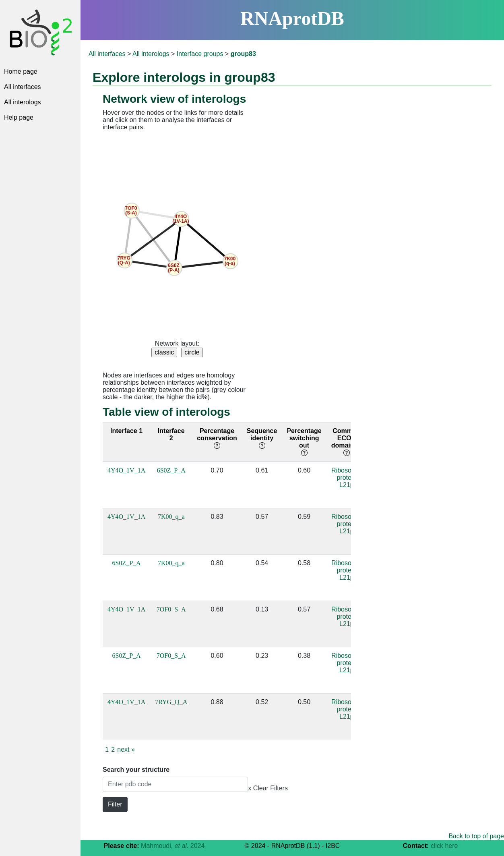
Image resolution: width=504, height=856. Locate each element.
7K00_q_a (171, 517)
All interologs (23, 102)
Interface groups (200, 54)
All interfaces (23, 87)
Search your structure (136, 770)
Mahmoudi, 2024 (173, 846)
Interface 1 (126, 431)
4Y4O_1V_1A (126, 470)
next (126, 749)
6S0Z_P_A (171, 470)
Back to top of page (476, 836)
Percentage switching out (304, 442)
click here (444, 846)
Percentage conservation (217, 438)
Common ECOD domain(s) (347, 442)
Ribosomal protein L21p (347, 478)
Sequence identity (262, 438)
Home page (21, 72)
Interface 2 (171, 434)
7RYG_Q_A (171, 702)
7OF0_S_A (171, 609)
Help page (19, 117)
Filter (115, 804)
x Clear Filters (268, 788)
